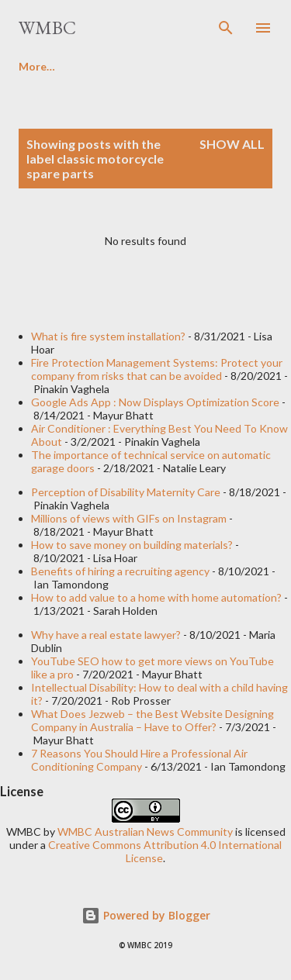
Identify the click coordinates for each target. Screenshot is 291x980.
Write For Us (123, 66)
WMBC (47, 28)
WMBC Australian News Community (146, 832)
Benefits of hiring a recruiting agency (120, 571)
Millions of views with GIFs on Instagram (129, 518)
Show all (232, 144)
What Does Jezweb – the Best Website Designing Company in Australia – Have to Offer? (152, 720)
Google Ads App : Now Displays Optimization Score (155, 402)
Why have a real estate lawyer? (106, 635)
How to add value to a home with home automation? (156, 597)
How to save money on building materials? (132, 545)
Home (34, 66)
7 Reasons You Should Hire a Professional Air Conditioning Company (139, 760)
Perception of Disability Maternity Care (126, 492)
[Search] (226, 28)
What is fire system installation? (108, 336)
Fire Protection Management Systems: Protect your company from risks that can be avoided (157, 369)
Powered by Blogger (146, 915)
